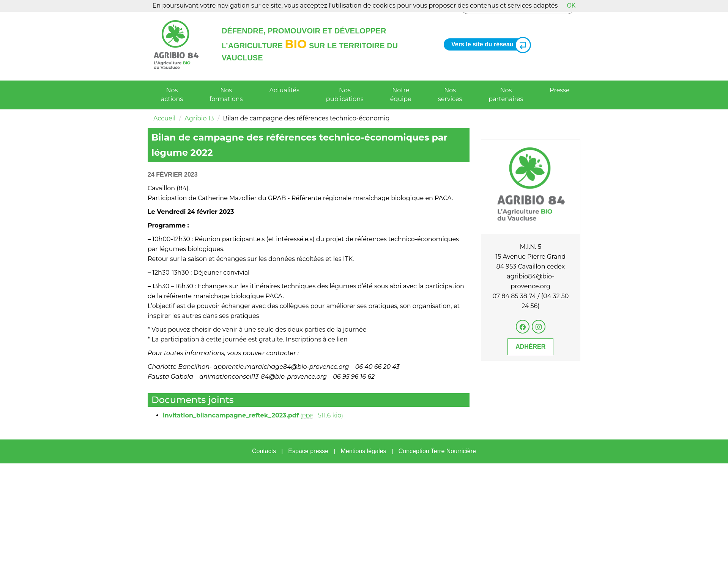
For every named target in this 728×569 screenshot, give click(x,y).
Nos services (450, 95)
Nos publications (345, 95)
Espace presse (308, 451)
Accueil (164, 118)
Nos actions (172, 95)
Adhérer (530, 347)
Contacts (264, 451)
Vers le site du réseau (488, 45)
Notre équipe (401, 95)
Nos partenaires (506, 95)
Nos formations (226, 95)
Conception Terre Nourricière (437, 451)
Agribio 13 (199, 118)
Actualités (284, 90)
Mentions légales (363, 451)
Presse (559, 90)
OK (571, 6)
